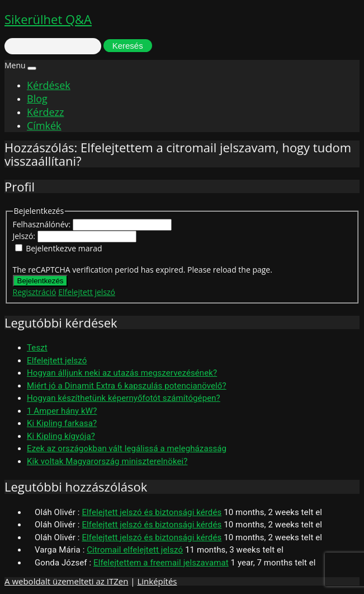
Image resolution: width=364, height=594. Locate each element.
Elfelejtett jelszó (87, 292)
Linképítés (157, 581)
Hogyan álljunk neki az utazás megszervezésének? (122, 373)
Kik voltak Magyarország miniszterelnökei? (107, 461)
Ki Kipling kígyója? (61, 436)
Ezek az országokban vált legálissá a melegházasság (127, 448)
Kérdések (49, 85)
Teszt (37, 348)
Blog (37, 99)
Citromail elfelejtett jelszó (135, 550)
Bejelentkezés (41, 281)
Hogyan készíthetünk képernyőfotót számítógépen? (124, 398)
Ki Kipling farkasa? (62, 423)
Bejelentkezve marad (64, 248)
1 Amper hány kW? (62, 411)
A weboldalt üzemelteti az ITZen (66, 581)
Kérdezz (45, 112)
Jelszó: (25, 236)
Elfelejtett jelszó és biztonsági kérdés (152, 512)
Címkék (44, 125)
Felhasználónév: (43, 224)
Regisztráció (35, 292)
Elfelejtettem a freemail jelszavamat (161, 563)
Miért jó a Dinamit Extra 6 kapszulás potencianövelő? (127, 386)
